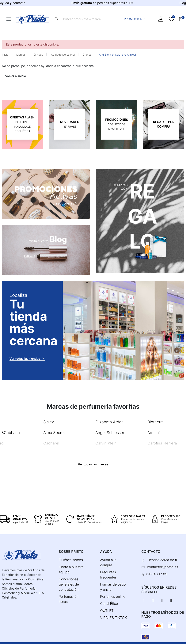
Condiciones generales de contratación (69, 584)
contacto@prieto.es (163, 567)
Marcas (21, 55)
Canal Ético (109, 604)
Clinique (38, 55)
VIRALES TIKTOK (114, 618)
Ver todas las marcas (93, 464)
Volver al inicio (16, 76)
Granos (87, 55)
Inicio (5, 55)
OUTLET (107, 611)
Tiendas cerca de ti (162, 560)
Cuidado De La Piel (63, 55)
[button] (182, 19)
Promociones (139, 19)
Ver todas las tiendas (27, 358)
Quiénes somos (71, 560)
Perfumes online (113, 596)
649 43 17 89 (157, 574)
